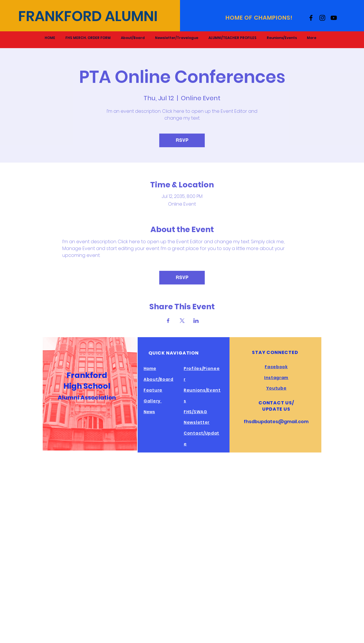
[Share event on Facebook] (168, 321)
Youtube (276, 388)
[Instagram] (322, 18)
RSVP (182, 140)
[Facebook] (311, 18)
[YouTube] (334, 18)
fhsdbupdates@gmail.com (276, 422)
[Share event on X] (182, 321)
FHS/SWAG (196, 412)
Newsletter (197, 422)
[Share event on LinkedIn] (196, 321)
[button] (232, 38)
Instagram (276, 378)
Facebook (276, 367)
